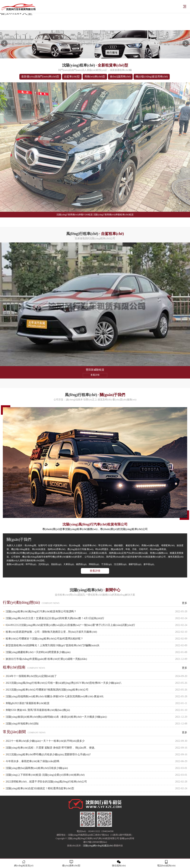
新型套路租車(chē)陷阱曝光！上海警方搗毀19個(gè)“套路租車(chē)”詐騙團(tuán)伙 (96, 645)
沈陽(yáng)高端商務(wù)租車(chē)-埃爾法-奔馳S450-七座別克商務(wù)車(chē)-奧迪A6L (96, 696)
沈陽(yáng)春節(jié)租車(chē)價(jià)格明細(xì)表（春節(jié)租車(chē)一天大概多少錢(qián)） (96, 717)
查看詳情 (95, 571)
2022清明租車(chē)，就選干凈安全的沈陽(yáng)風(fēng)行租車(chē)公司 (96, 782)
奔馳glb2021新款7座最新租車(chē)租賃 (96, 703)
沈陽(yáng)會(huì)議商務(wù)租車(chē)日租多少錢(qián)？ (96, 768)
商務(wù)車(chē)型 (95, 77)
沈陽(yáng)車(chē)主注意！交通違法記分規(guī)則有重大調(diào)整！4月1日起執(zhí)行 (96, 618)
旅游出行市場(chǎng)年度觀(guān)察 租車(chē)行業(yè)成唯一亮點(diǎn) (96, 659)
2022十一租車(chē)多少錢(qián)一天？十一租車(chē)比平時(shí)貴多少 (96, 741)
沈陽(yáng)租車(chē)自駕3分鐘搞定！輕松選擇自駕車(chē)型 (96, 788)
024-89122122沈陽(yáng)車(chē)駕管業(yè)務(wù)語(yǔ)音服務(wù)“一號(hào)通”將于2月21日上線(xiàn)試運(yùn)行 (96, 625)
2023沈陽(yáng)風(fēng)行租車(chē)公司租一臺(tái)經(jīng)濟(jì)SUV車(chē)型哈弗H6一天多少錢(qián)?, (96, 683)
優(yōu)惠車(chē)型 (71, 863)
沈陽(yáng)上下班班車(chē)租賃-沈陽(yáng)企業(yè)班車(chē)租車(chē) (96, 775)
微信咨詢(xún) (119, 863)
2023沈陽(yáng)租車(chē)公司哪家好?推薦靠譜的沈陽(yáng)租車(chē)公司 (96, 690)
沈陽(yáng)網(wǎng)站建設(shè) (98, 846)
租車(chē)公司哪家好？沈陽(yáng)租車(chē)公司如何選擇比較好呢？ (96, 639)
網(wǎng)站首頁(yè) (24, 863)
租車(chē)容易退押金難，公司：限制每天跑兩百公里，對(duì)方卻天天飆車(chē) (96, 632)
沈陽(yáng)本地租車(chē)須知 (96, 724)
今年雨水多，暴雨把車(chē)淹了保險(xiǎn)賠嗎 (96, 761)
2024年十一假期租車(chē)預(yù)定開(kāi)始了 (96, 676)
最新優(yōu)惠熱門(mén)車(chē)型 (40, 77)
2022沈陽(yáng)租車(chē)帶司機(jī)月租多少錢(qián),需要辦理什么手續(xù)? (96, 754)
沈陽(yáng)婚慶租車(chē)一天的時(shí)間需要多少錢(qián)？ (96, 652)
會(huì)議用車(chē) (120, 77)
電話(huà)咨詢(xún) (166, 863)
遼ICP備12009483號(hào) (95, 842)
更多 (185, 603)
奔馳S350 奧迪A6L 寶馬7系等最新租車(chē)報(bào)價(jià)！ (96, 710)
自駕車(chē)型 (72, 77)
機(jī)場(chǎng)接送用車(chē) (152, 77)
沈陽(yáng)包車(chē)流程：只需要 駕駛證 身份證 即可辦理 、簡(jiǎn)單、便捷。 (96, 748)
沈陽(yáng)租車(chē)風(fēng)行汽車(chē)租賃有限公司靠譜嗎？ (96, 611)
